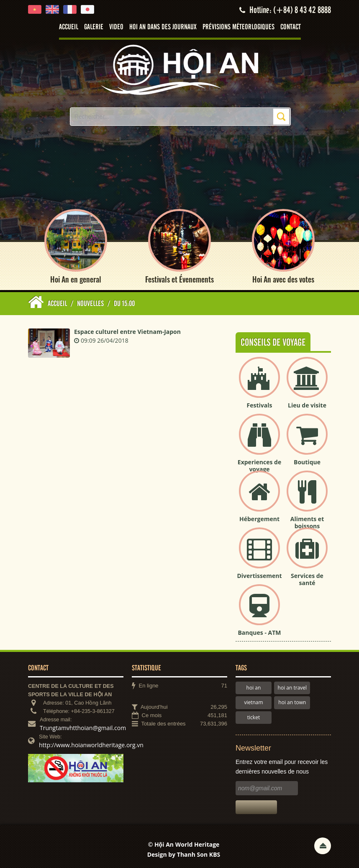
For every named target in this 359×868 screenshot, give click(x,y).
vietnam (253, 702)
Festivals (260, 405)
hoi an (254, 688)
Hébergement (259, 519)
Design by (184, 854)
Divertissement (259, 576)
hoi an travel (292, 688)
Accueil (69, 27)
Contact (291, 27)
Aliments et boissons (307, 522)
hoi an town (292, 702)
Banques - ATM (259, 633)
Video (116, 27)
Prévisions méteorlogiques (238, 27)
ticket (254, 717)
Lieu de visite (307, 405)
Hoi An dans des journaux (163, 27)
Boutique (307, 462)
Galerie (94, 27)
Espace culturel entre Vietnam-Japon (127, 332)
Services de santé (307, 579)
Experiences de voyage (259, 466)
